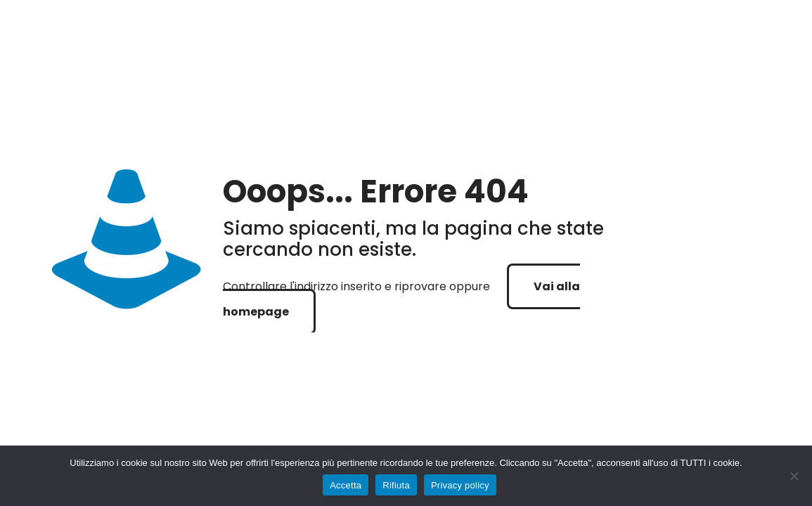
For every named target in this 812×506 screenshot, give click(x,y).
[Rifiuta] (794, 476)
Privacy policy (460, 485)
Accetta (346, 485)
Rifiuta (396, 485)
